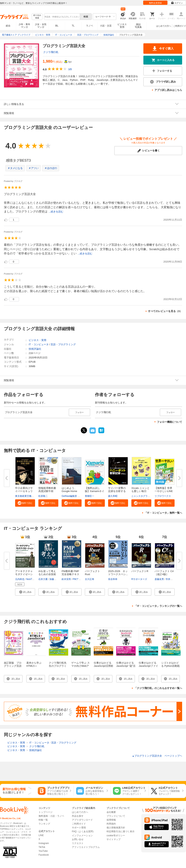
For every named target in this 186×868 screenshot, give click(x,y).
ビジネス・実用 (37, 340)
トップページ (46, 812)
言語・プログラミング (63, 344)
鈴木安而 (66, 579)
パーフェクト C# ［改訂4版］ (164, 573)
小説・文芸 (106, 26)
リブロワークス (163, 496)
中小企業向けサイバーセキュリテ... (24, 491)
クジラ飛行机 (51, 52)
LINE (41, 835)
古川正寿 (90, 579)
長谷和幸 (113, 579)
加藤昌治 (54, 579)
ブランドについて (116, 816)
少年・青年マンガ (24, 26)
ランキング (44, 824)
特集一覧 (43, 820)
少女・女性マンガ (41, 26)
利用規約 (111, 824)
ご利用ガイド (180, 26)
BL (57, 26)
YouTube (43, 851)
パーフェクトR (140, 571)
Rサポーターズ (139, 579)
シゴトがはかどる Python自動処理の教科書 (170, 666)
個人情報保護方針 (116, 828)
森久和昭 (113, 496)
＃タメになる (15, 168)
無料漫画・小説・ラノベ (51, 816)
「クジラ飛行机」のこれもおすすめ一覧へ (158, 688)
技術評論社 (35, 349)
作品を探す (78, 816)
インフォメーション (82, 836)
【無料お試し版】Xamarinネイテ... (95, 491)
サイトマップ (114, 839)
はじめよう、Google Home (69, 490)
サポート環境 (79, 828)
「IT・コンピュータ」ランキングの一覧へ (158, 606)
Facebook (44, 855)
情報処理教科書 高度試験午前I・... (47, 491)
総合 (8, 26)
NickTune (31, 579)
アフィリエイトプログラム (86, 847)
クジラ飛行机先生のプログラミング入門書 (58, 666)
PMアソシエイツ (81, 579)
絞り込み (37, 17)
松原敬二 (43, 496)
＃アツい (34, 168)
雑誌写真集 (138, 26)
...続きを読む (56, 212)
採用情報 (111, 820)
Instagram (44, 843)
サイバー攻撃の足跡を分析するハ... (117, 491)
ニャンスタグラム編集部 (144, 496)
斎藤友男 (159, 579)
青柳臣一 (90, 496)
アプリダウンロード (82, 820)
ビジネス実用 (122, 26)
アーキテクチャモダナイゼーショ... (24, 574)
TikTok (42, 847)
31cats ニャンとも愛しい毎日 (140, 490)
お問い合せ (78, 839)
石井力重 (43, 579)
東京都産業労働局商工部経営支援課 (34, 496)
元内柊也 (20, 579)
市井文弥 (170, 579)
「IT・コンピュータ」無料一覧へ (163, 513)
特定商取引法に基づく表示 (121, 831)
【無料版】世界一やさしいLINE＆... (164, 491)
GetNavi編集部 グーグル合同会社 (79, 496)
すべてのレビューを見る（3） (165, 311)
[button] (25, 503)
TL (73, 26)
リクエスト (78, 843)
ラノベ (90, 26)
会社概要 (111, 812)
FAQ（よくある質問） (84, 831)
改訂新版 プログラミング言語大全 (13, 666)
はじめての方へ (164, 26)
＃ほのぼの (51, 168)
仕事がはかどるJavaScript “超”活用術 (126, 666)
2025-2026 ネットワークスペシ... (118, 573)
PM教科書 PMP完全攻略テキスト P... (70, 574)
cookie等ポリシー (116, 836)
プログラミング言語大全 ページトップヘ (157, 756)
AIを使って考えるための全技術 (47, 573)
